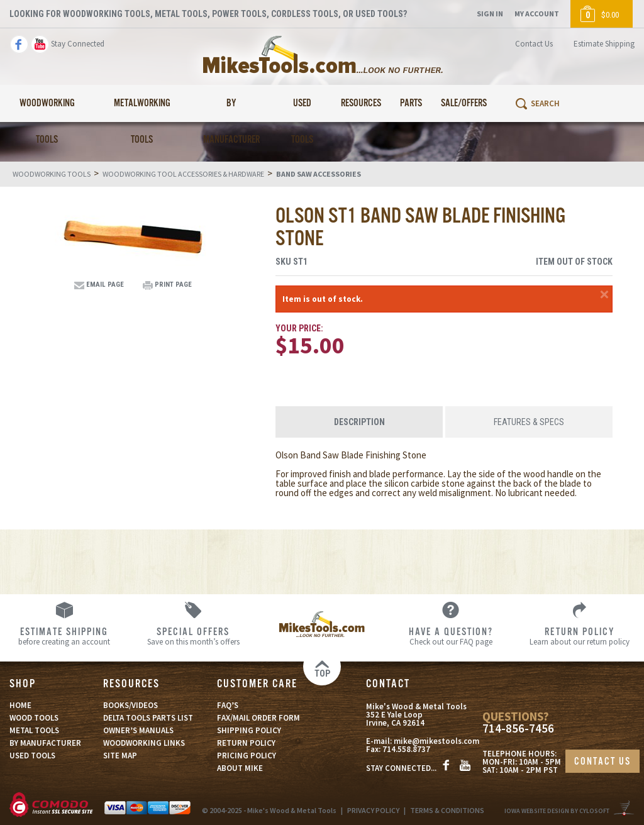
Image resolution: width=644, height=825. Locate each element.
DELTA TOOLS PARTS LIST (148, 718)
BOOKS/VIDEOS (130, 705)
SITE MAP (120, 756)
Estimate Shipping (604, 44)
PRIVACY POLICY (373, 810)
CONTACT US (602, 762)
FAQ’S (228, 705)
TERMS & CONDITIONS (447, 810)
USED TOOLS (32, 756)
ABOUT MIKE (240, 768)
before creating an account (64, 636)
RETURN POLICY (246, 743)
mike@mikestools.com (436, 742)
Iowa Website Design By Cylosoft (557, 811)
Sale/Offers (464, 103)
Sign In (490, 14)
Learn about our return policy (580, 636)
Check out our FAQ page (451, 636)
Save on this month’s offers (193, 636)
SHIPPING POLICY (249, 730)
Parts (411, 103)
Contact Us (534, 44)
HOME (20, 705)
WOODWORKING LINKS (144, 743)
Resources (361, 103)
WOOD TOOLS (34, 718)
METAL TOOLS (34, 730)
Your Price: (299, 328)
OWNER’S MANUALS (138, 730)
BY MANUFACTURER (45, 743)
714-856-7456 (518, 728)
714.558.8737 (406, 750)
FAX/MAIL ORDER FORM (258, 718)
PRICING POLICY (247, 756)
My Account (537, 14)
